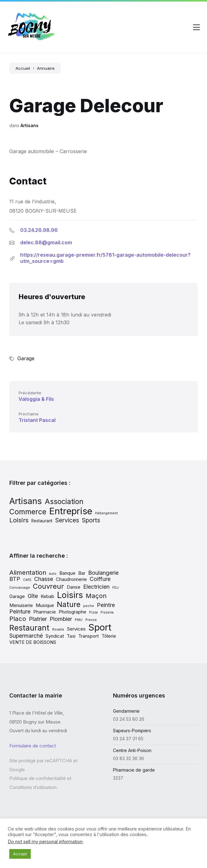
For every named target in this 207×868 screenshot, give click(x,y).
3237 (118, 778)
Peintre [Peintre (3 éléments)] (106, 605)
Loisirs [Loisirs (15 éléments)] (19, 520)
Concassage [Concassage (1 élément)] (20, 588)
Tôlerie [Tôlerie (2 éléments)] (109, 636)
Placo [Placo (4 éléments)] (18, 619)
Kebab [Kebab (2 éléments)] (47, 596)
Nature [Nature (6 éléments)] (69, 604)
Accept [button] (20, 854)
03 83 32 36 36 (128, 758)
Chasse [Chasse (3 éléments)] (44, 579)
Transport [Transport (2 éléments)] (88, 636)
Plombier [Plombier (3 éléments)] (61, 619)
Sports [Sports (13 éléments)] (91, 520)
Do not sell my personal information (45, 842)
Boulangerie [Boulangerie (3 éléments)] (103, 573)
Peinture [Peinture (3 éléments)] (20, 611)
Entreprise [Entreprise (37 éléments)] (71, 511)
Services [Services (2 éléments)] (76, 629)
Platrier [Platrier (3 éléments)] (38, 619)
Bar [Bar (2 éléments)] (82, 573)
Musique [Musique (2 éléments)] (45, 605)
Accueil (23, 68)
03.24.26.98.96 (39, 230)
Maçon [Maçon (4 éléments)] (96, 596)
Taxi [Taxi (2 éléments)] (71, 636)
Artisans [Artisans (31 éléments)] (26, 501)
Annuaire (46, 68)
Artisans (29, 125)
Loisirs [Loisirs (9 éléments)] (70, 595)
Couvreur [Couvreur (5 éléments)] (48, 586)
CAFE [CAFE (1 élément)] (27, 580)
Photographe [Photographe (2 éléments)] (72, 612)
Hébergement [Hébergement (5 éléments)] (106, 513)
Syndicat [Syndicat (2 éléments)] (55, 636)
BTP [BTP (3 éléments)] (15, 579)
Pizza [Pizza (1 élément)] (93, 612)
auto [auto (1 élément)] (53, 574)
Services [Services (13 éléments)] (67, 520)
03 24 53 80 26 (129, 719)
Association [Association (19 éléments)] (64, 501)
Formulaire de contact (33, 746)
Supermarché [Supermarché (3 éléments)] (26, 636)
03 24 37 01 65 (128, 739)
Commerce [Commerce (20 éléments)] (28, 512)
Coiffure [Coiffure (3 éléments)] (100, 579)
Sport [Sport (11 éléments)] (100, 627)
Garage (26, 358)
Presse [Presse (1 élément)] (91, 620)
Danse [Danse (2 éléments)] (74, 587)
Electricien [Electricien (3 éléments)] (96, 587)
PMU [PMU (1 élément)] (79, 620)
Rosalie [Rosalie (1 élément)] (58, 629)
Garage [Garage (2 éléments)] (17, 596)
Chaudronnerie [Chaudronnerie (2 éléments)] (71, 579)
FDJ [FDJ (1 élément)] (115, 588)
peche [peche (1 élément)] (89, 606)
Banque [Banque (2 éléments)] (67, 573)
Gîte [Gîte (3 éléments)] (33, 596)
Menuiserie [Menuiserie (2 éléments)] (21, 605)
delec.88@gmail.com (46, 242)
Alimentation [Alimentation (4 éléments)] (28, 572)
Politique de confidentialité (38, 778)
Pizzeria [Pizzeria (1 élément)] (107, 612)
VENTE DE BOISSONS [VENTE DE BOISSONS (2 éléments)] (33, 642)
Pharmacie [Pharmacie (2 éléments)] (45, 612)
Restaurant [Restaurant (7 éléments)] (42, 521)
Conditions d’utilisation (33, 787)
